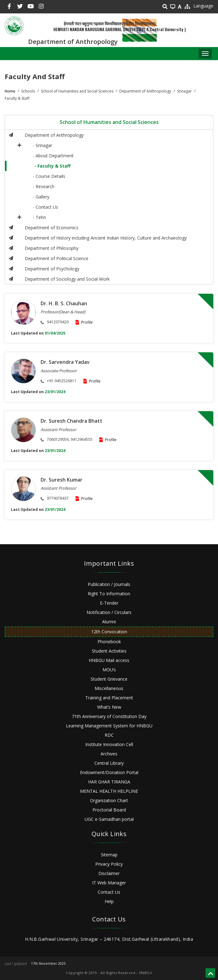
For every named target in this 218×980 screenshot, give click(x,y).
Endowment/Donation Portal (109, 772)
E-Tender (109, 603)
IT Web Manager (109, 883)
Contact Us (109, 892)
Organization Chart (109, 800)
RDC (109, 735)
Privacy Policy (109, 864)
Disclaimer (109, 873)
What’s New (109, 707)
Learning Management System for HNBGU (109, 726)
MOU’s (109, 670)
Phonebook (109, 642)
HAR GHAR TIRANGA (109, 782)
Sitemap (109, 855)
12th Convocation (109, 632)
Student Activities (109, 651)
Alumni (109, 622)
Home (10, 91)
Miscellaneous (109, 688)
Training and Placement (109, 698)
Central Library (109, 763)
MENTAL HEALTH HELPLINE (109, 791)
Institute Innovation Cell (109, 744)
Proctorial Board (109, 810)
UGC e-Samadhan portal (109, 819)
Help (109, 901)
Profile (87, 322)
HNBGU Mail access (109, 660)
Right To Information (109, 594)
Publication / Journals (109, 584)
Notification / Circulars (109, 612)
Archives (109, 754)
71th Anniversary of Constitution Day (109, 716)
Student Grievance (109, 679)
